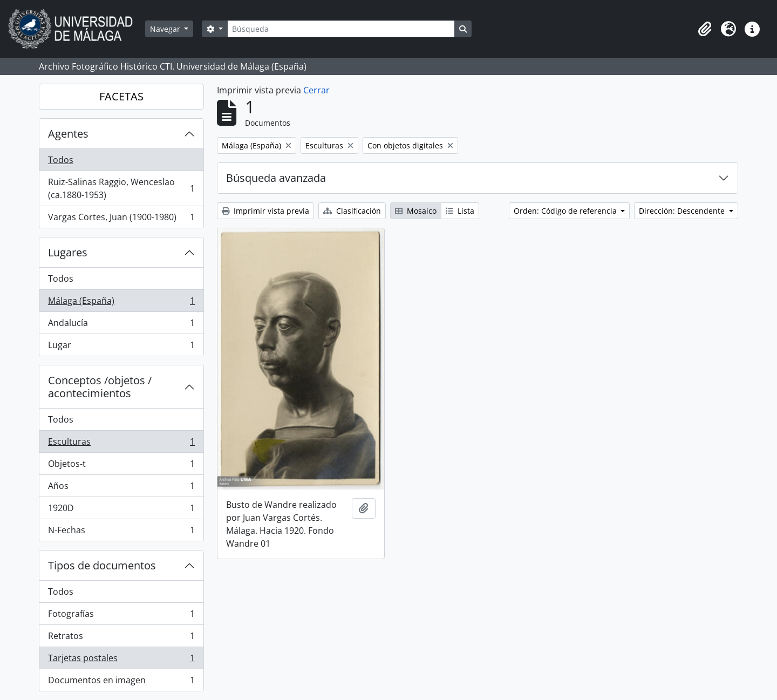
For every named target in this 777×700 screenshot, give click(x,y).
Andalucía (121, 325)
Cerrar (316, 90)
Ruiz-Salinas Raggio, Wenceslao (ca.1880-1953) (121, 188)
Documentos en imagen (121, 682)
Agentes (68, 134)
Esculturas (121, 444)
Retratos (121, 638)
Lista (460, 211)
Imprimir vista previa (265, 211)
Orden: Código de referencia (566, 211)
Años (121, 488)
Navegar (166, 29)
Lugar (121, 347)
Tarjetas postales (121, 660)
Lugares (68, 252)
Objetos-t (121, 466)
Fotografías (121, 616)
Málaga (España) (121, 303)
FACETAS (121, 96)
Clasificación (352, 211)
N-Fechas (121, 532)
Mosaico (416, 211)
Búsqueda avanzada (276, 178)
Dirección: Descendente (683, 211)
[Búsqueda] (341, 29)
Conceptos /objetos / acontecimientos (100, 387)
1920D (121, 510)
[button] (705, 29)
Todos (61, 160)
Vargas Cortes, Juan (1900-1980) (121, 219)
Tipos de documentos (102, 565)
